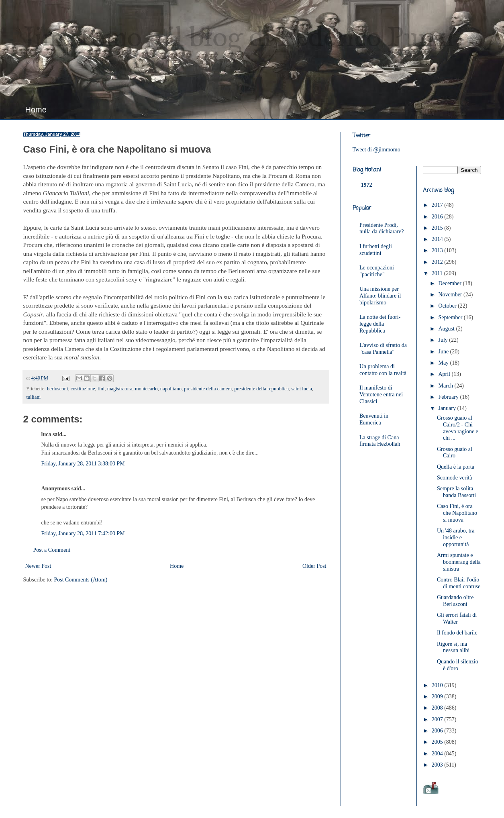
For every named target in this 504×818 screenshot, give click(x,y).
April (445, 374)
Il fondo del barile (457, 633)
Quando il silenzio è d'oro (458, 665)
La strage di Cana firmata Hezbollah (380, 441)
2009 (438, 697)
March (446, 386)
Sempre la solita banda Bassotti (456, 492)
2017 (438, 205)
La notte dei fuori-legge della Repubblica (380, 324)
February (449, 397)
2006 (438, 731)
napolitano (171, 389)
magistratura (120, 389)
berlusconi (57, 389)
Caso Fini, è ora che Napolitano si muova (457, 513)
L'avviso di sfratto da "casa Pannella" (383, 349)
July (444, 340)
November (451, 295)
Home (36, 110)
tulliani (34, 397)
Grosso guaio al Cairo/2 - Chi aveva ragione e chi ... (458, 428)
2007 (438, 719)
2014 (438, 239)
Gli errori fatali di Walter (457, 618)
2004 (438, 754)
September (451, 317)
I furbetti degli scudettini (376, 250)
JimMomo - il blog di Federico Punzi (239, 39)
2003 (438, 765)
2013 (438, 250)
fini (101, 389)
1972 (367, 185)
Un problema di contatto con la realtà (383, 370)
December (450, 283)
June (444, 352)
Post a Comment (52, 550)
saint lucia (301, 389)
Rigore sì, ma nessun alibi (453, 647)
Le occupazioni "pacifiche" (377, 271)
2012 (438, 262)
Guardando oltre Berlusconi (455, 601)
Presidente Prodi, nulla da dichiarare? (382, 228)
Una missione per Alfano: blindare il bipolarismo (380, 296)
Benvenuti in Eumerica (374, 419)
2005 (438, 742)
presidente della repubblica (261, 389)
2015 (438, 228)
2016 (438, 217)
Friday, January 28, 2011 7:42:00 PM (83, 533)
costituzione (83, 389)
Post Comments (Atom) (81, 580)
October (448, 306)
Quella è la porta (456, 467)
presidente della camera (208, 389)
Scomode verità (454, 478)
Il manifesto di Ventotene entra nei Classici (381, 395)
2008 (438, 708)
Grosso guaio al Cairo (455, 453)
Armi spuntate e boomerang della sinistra (459, 562)
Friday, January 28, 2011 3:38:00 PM (83, 464)
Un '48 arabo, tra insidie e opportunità (456, 538)
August (447, 329)
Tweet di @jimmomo (376, 150)
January (448, 408)
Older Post (314, 566)
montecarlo (146, 389)
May (444, 363)
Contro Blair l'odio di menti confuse (459, 583)
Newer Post (38, 566)
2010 (438, 685)
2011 (438, 273)
